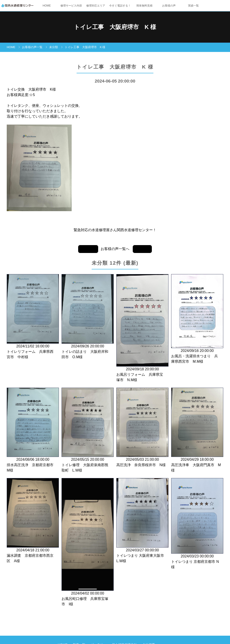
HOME (47, 6)
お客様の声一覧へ (115, 249)
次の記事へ (88, 249)
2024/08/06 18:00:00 (33, 430)
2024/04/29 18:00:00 (197, 430)
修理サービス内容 (71, 6)
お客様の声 (169, 6)
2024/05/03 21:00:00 (142, 428)
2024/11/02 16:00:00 (33, 317)
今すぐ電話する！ (120, 6)
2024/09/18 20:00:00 (142, 328)
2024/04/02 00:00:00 (88, 542)
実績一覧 (193, 6)
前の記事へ (142, 249)
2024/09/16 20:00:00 (197, 319)
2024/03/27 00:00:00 (142, 521)
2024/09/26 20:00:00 (88, 317)
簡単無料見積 (144, 6)
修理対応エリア (96, 6)
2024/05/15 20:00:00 (88, 430)
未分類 (54, 47)
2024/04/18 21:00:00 (33, 521)
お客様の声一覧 (32, 47)
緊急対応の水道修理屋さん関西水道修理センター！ (115, 230)
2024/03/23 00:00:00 (197, 524)
